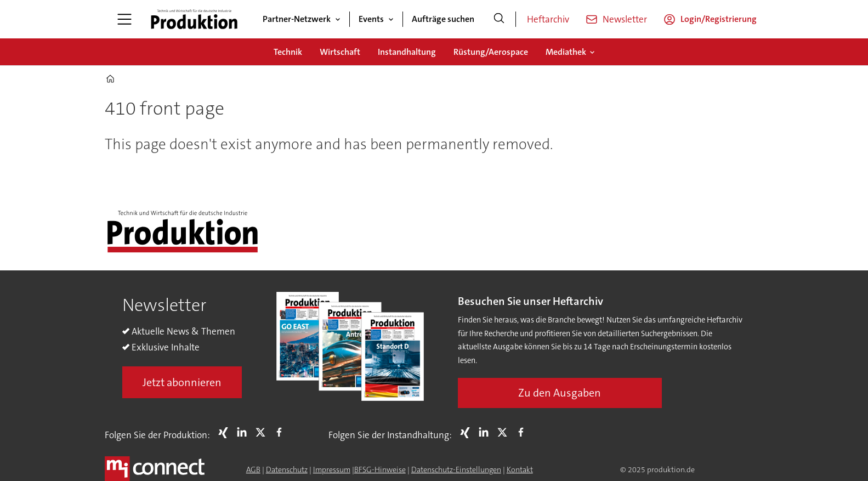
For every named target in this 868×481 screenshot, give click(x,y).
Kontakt (520, 469)
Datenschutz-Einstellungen (456, 469)
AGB (253, 469)
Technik (288, 52)
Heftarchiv (548, 19)
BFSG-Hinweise (380, 469)
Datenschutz (287, 469)
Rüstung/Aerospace (491, 52)
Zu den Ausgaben (560, 393)
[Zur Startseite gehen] (194, 19)
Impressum (332, 469)
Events (371, 19)
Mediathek (566, 52)
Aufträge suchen (443, 19)
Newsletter (625, 19)
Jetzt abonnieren (182, 382)
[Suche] (499, 19)
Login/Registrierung (719, 19)
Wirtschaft (340, 52)
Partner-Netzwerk (297, 19)
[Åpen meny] (124, 19)
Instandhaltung (407, 52)
